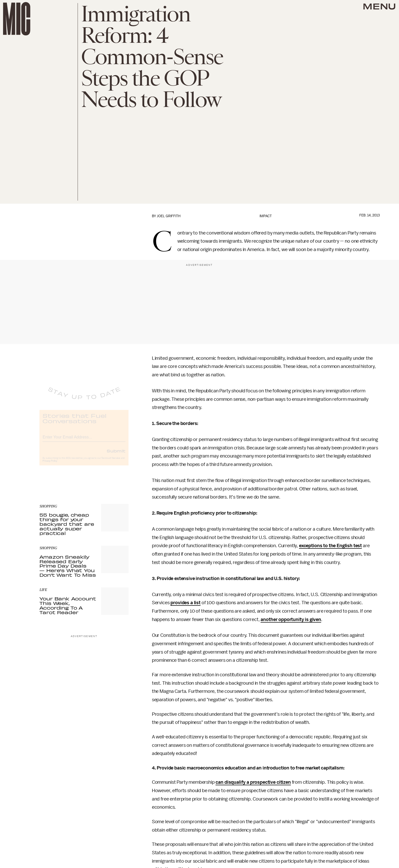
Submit (116, 455)
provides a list (186, 603)
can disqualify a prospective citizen (253, 782)
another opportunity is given (291, 619)
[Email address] (84, 441)
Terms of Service (111, 462)
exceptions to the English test (330, 546)
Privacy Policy (50, 465)
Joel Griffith (169, 216)
